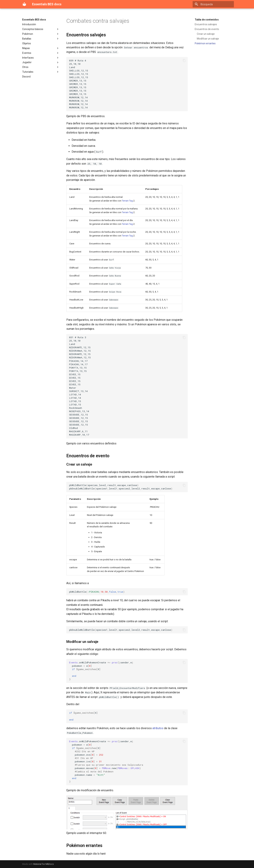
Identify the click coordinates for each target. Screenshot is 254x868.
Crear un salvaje (206, 34)
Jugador (41, 62)
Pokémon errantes (205, 43)
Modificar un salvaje (208, 39)
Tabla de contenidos (207, 20)
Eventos (41, 53)
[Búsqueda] (213, 4)
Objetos (27, 43)
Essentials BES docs (34, 20)
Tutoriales (41, 72)
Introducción (29, 24)
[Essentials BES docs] (24, 4)
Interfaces (41, 58)
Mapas (41, 48)
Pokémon (41, 34)
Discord (26, 77)
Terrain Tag (127, 201)
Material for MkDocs (44, 864)
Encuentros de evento (207, 29)
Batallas (41, 39)
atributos (158, 728)
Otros (41, 67)
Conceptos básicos (41, 29)
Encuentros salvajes (206, 24)
